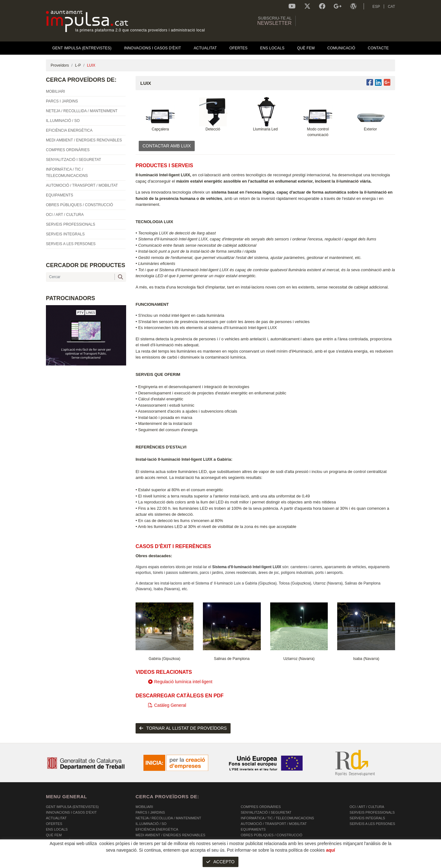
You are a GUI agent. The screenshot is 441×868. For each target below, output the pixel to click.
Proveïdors (60, 65)
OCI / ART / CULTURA (367, 807)
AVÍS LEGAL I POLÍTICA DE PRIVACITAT (124, 863)
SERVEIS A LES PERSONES (372, 824)
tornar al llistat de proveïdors (183, 728)
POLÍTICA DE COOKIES (65, 863)
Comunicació (58, 841)
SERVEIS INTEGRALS (367, 818)
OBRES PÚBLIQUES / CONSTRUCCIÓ (271, 835)
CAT (391, 7)
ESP (376, 7)
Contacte (55, 846)
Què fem (54, 835)
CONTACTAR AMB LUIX (167, 146)
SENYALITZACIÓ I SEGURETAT (266, 812)
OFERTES (54, 824)
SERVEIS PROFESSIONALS (372, 812)
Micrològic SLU (358, 864)
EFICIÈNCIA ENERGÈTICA (157, 829)
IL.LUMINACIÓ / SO (151, 824)
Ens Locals (57, 829)
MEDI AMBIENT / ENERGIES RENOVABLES (170, 835)
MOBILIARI (144, 807)
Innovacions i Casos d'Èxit (71, 812)
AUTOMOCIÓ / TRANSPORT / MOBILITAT (274, 824)
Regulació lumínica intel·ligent (180, 682)
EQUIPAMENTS (253, 829)
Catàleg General (167, 705)
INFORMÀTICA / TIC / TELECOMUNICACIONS (277, 818)
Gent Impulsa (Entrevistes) (72, 807)
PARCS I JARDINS (150, 812)
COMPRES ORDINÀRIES (261, 807)
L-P (78, 65)
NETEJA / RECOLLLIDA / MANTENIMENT (168, 818)
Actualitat (56, 818)
